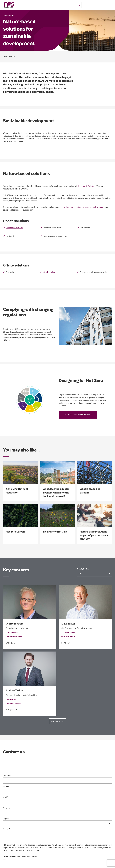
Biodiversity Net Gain (87, 186)
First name (7, 765)
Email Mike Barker (68, 636)
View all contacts (58, 721)
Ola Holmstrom (15, 624)
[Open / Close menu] (110, 5)
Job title (6, 786)
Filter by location (83, 569)
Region (6, 819)
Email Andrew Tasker (14, 703)
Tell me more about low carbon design (78, 415)
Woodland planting (50, 272)
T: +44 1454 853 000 (12, 633)
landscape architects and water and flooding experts (84, 207)
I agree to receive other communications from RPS (21, 856)
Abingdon (10, 710)
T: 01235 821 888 (11, 700)
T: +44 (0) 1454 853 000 (68, 633)
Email (5, 797)
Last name (7, 776)
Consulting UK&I (9, 16)
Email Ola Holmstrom (14, 636)
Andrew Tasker (14, 690)
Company (6, 808)
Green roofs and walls (14, 228)
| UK (13, 643)
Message (6, 829)
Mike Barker (68, 624)
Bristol (8, 643)
